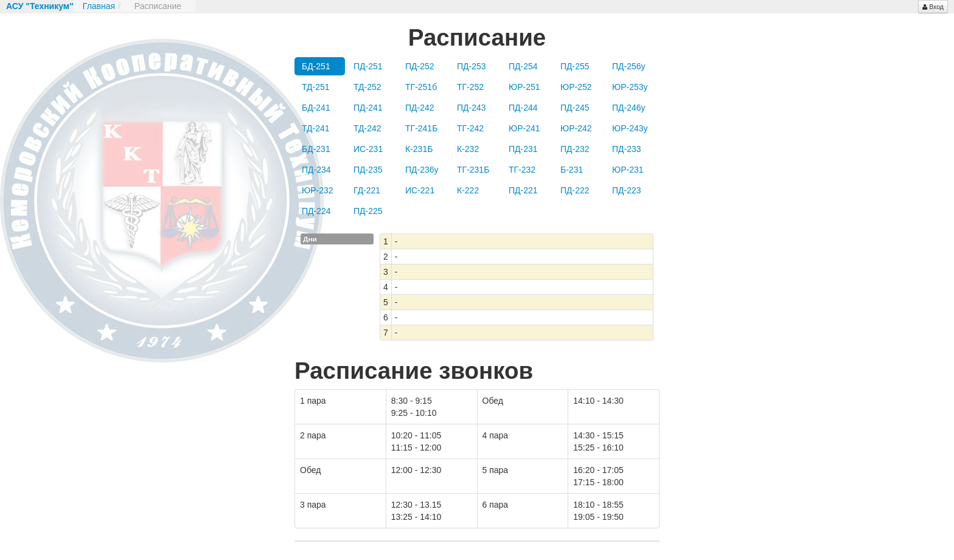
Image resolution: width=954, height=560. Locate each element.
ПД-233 (627, 149)
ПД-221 (523, 190)
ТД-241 (316, 128)
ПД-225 (368, 211)
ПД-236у (422, 170)
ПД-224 (316, 211)
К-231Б (419, 149)
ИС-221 (420, 190)
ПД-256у (629, 66)
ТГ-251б (421, 87)
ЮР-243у (630, 128)
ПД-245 (575, 108)
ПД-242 (420, 108)
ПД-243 (472, 108)
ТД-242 (367, 128)
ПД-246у (629, 108)
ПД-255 (575, 66)
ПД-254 (523, 66)
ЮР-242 (576, 128)
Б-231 (572, 170)
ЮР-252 (576, 87)
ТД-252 (367, 87)
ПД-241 (368, 108)
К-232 (468, 149)
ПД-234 (316, 170)
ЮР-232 (318, 190)
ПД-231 (523, 149)
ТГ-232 (522, 170)
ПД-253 (472, 66)
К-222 (468, 190)
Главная (99, 6)
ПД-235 (368, 170)
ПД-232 (575, 149)
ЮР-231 (628, 170)
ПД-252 (420, 66)
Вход (933, 7)
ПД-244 (523, 108)
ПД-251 (368, 66)
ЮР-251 (524, 87)
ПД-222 (575, 190)
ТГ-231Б (473, 170)
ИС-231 (368, 149)
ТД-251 (316, 87)
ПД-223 (627, 190)
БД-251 (316, 66)
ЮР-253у (630, 87)
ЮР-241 (524, 128)
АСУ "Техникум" (40, 6)
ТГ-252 (470, 87)
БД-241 (316, 108)
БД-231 (316, 149)
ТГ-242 (470, 128)
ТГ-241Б (421, 128)
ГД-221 (367, 190)
